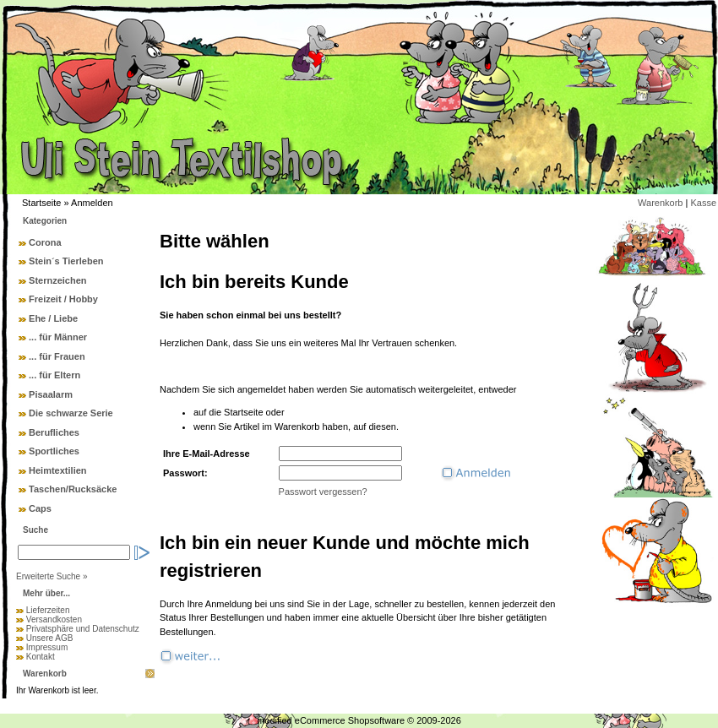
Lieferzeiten (48, 610)
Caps (40, 508)
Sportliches (54, 451)
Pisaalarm (51, 394)
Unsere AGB (50, 638)
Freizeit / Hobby (63, 299)
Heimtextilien (57, 470)
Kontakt (41, 657)
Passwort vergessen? (323, 492)
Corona (45, 242)
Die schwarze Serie (71, 413)
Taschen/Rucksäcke (73, 489)
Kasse (703, 203)
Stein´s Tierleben (66, 261)
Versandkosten (54, 619)
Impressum (47, 647)
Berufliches (54, 432)
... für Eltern (54, 375)
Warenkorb (660, 203)
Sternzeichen (57, 280)
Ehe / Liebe (53, 318)
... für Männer (58, 337)
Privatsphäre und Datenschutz (83, 629)
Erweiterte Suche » (52, 576)
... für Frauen (57, 356)
